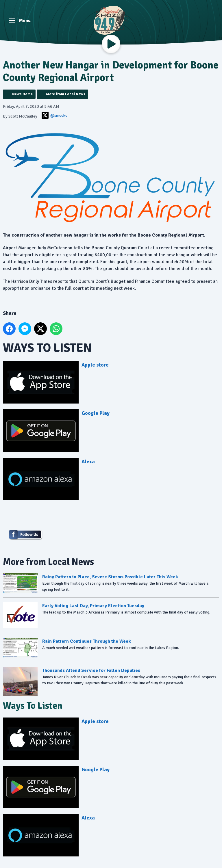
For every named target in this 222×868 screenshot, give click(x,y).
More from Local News (66, 94)
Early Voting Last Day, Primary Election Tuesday (93, 606)
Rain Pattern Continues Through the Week (87, 642)
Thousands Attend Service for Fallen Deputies (91, 670)
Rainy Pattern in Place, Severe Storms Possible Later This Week (110, 577)
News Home (22, 94)
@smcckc (54, 115)
